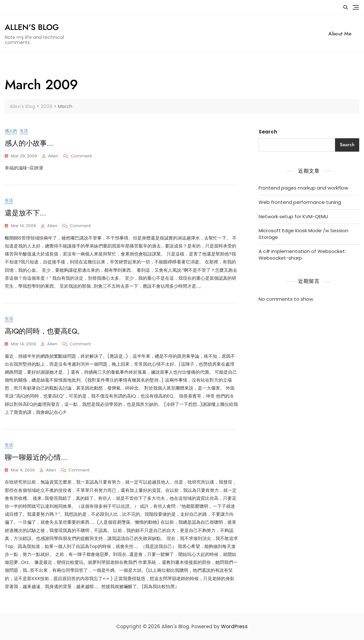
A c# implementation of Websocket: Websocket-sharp (302, 255)
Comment (81, 156)
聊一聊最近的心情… (36, 457)
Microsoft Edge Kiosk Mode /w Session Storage (303, 234)
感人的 (11, 131)
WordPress (234, 626)
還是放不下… (25, 213)
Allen (53, 156)
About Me (340, 34)
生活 (24, 131)
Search (268, 132)
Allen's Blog (32, 27)
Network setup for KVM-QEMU (293, 216)
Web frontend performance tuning (300, 202)
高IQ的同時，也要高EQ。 (44, 331)
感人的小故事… (29, 143)
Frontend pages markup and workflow (303, 188)
